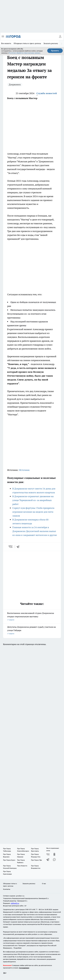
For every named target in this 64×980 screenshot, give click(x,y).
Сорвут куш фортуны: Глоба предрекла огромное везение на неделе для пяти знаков (33, 512)
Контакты (7, 889)
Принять (55, 51)
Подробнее (18, 948)
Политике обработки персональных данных (25, 53)
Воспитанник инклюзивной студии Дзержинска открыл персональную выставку (32, 617)
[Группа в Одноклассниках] (54, 854)
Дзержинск (15, 84)
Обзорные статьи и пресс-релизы (27, 43)
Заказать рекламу (51, 43)
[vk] (11, 547)
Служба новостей (47, 93)
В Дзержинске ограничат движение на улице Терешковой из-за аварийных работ (33, 500)
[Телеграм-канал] (48, 860)
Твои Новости (22, 866)
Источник (24, 470)
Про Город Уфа (36, 860)
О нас (44, 883)
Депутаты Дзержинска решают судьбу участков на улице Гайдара (32, 630)
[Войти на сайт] (60, 36)
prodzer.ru (31, 917)
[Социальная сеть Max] (54, 860)
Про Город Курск (9, 860)
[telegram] (19, 547)
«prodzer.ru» (20, 896)
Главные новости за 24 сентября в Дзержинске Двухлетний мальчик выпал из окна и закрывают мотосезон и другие (35, 531)
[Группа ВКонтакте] (48, 854)
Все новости (6, 43)
